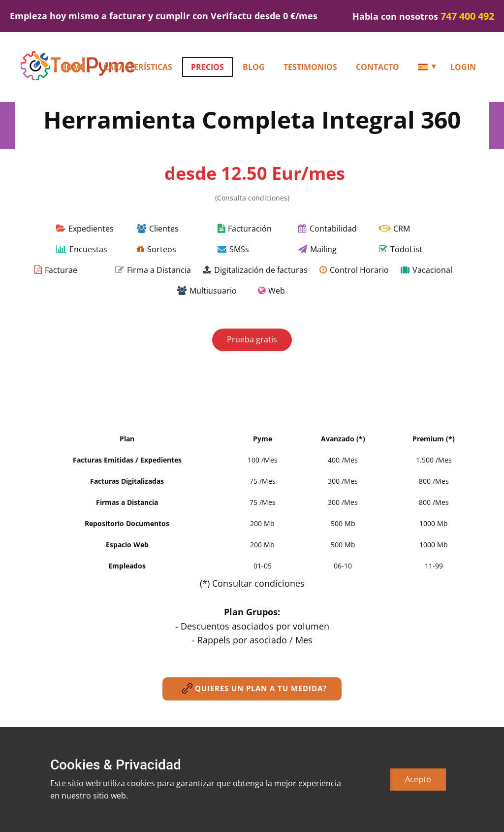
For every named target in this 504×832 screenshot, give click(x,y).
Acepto (418, 779)
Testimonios (310, 67)
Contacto (378, 67)
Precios (207, 67)
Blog (254, 67)
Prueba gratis (252, 339)
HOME (73, 67)
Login (463, 67)
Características (138, 67)
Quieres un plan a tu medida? (252, 689)
